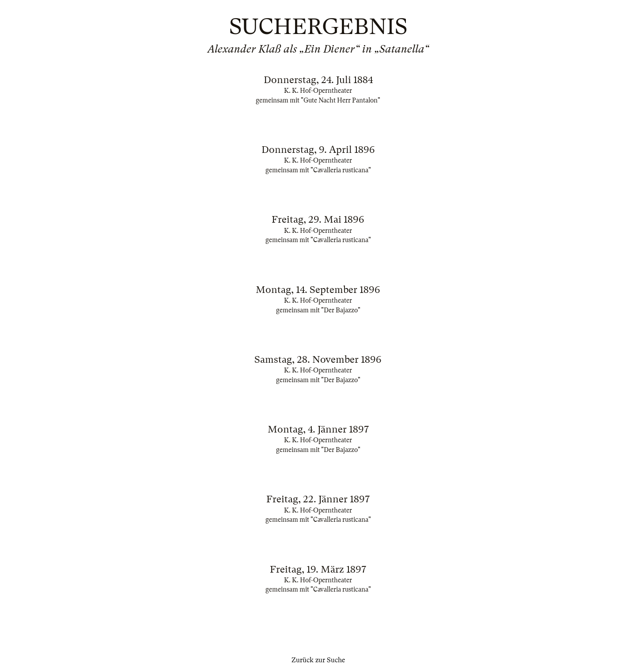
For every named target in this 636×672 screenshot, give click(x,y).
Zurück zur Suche (318, 660)
